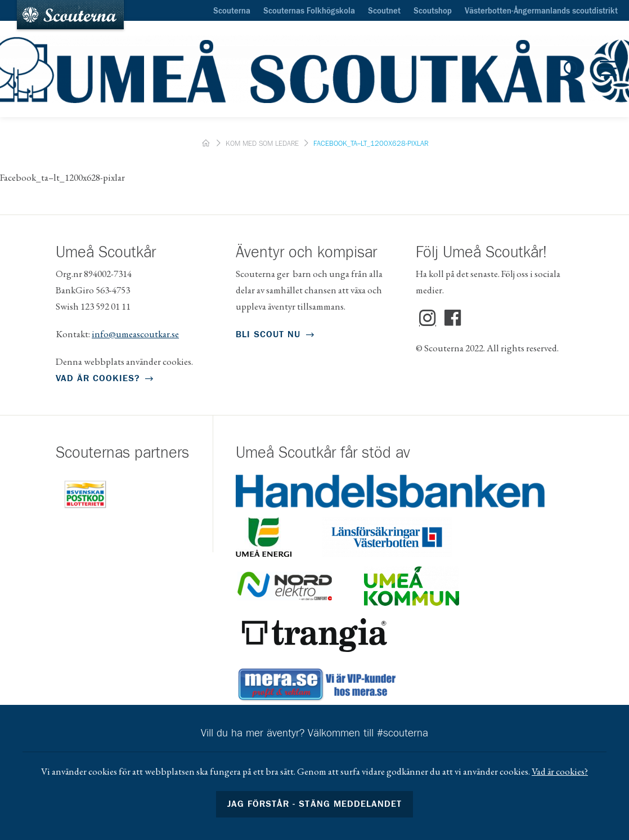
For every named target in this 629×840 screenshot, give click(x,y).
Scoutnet (384, 11)
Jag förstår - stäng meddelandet (314, 804)
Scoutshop (433, 11)
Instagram (428, 318)
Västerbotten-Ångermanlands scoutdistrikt (541, 11)
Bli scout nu (268, 334)
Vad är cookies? (98, 378)
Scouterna (232, 11)
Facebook (453, 318)
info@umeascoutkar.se (135, 334)
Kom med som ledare (262, 144)
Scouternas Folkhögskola (309, 11)
